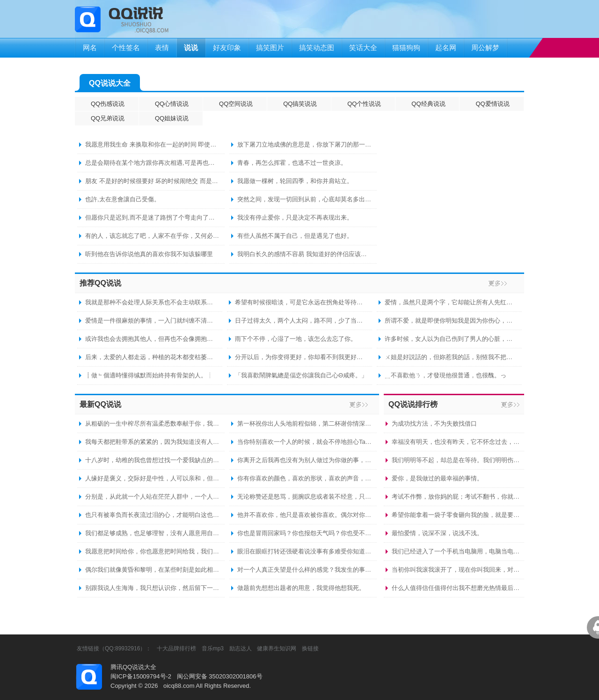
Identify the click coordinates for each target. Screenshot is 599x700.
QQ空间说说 (236, 104)
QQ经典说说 (428, 104)
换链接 (310, 648)
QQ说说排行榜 (413, 404)
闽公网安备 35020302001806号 (220, 676)
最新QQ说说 (100, 404)
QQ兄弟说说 (108, 118)
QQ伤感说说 (108, 104)
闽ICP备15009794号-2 (141, 676)
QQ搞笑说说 (300, 104)
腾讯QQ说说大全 (133, 667)
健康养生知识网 (277, 648)
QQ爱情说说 (492, 104)
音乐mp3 (213, 648)
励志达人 (241, 648)
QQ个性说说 (364, 104)
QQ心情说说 (172, 104)
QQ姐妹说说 (172, 118)
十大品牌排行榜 (176, 648)
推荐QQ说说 (100, 283)
